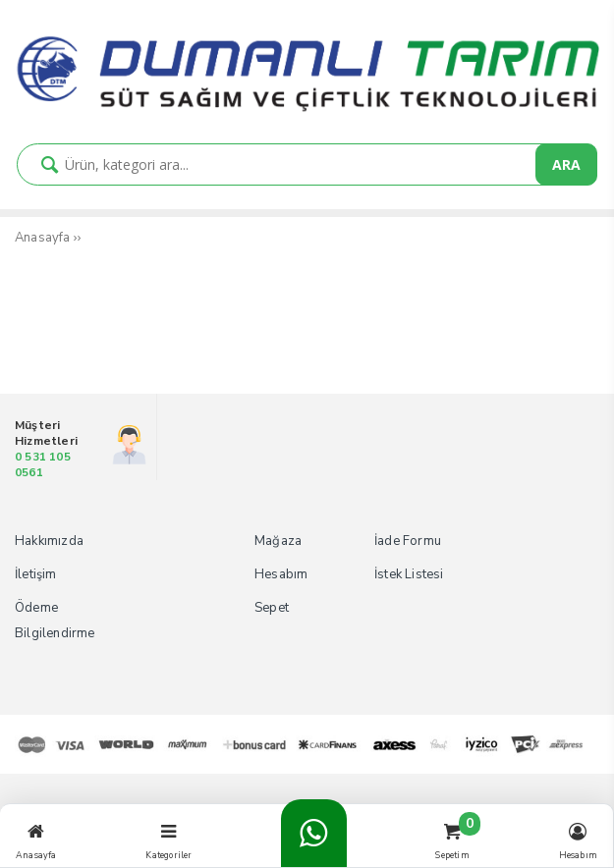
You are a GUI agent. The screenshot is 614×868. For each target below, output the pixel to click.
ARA (566, 164)
